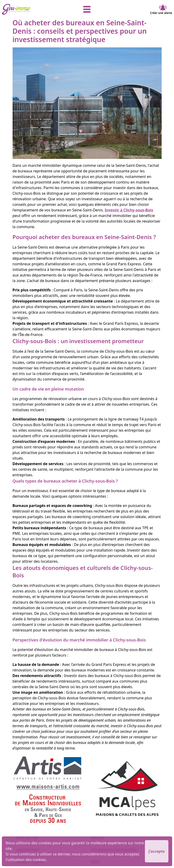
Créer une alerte (161, 9)
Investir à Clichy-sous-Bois (129, 210)
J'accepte (157, 851)
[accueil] (30, 9)
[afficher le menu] (87, 9)
